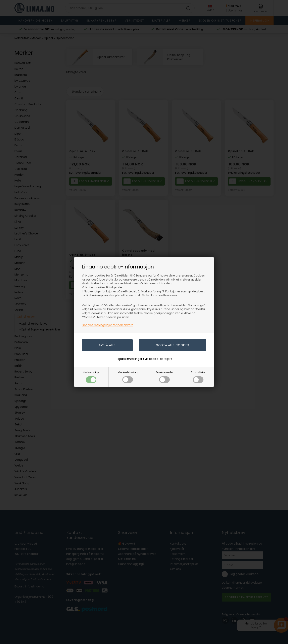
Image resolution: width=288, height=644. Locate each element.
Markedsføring (128, 377)
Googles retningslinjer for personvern (108, 325)
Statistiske (198, 377)
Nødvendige (91, 377)
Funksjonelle (164, 377)
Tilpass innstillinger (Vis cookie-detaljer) (144, 359)
